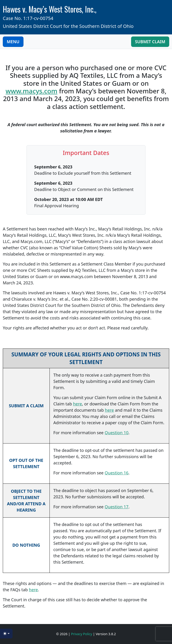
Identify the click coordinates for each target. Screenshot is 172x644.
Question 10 (116, 433)
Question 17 (116, 507)
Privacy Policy (82, 634)
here (78, 404)
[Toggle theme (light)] (6, 634)
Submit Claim (150, 42)
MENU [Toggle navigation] (13, 42)
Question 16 (116, 473)
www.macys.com (31, 91)
